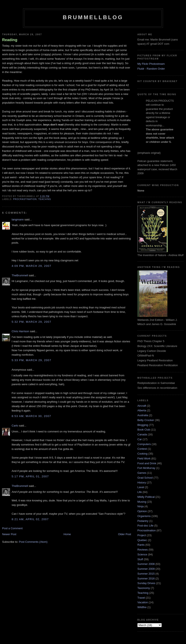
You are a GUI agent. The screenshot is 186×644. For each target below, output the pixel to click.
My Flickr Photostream (151, 64)
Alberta (142, 410)
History (142, 483)
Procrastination (25, 199)
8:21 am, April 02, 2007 (30, 519)
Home (67, 534)
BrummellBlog (93, 17)
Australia (143, 415)
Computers (144, 444)
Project (142, 535)
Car (140, 439)
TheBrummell (20, 275)
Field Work (144, 458)
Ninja (141, 506)
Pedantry (143, 521)
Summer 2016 (146, 579)
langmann (18, 219)
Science (142, 554)
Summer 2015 (146, 574)
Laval (141, 487)
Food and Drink (147, 463)
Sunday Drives (146, 583)
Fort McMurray (146, 468)
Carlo (15, 426)
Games (142, 473)
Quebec (142, 540)
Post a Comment (12, 528)
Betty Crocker (146, 420)
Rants (141, 545)
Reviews (143, 550)
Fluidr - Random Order (151, 69)
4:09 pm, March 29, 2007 (31, 266)
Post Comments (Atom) (33, 542)
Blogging (143, 425)
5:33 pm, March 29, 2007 (31, 360)
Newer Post (9, 534)
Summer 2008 (146, 564)
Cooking (142, 454)
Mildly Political (146, 497)
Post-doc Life (145, 526)
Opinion (142, 511)
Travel (141, 598)
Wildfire (142, 607)
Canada (142, 434)
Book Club (144, 430)
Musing (142, 502)
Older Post (125, 534)
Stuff (140, 559)
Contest (142, 449)
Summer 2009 (146, 569)
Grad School (145, 478)
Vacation (143, 602)
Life (140, 492)
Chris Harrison (20, 331)
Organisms (144, 516)
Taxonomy (144, 588)
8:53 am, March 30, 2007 (31, 416)
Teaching (45, 199)
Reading (10, 40)
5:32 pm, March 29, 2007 (31, 322)
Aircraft (142, 406)
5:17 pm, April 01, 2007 (30, 476)
